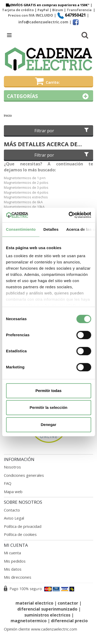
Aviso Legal (14, 518)
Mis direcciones (18, 577)
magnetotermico (29, 621)
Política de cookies (20, 534)
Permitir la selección (49, 407)
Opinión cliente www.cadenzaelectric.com (40, 629)
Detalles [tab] (51, 229)
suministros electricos (47, 615)
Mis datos (13, 569)
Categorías (48, 96)
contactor (68, 603)
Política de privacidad (23, 526)
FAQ (8, 483)
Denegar (48, 425)
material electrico (34, 603)
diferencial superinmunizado (47, 609)
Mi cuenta (12, 553)
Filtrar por (62, 131)
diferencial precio (69, 621)
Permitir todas (48, 391)
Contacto (12, 510)
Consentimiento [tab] (21, 229)
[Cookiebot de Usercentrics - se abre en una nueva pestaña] (69, 215)
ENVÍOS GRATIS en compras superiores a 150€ (46, 5)
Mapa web (13, 492)
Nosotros (12, 467)
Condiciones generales (24, 475)
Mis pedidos (15, 561)
